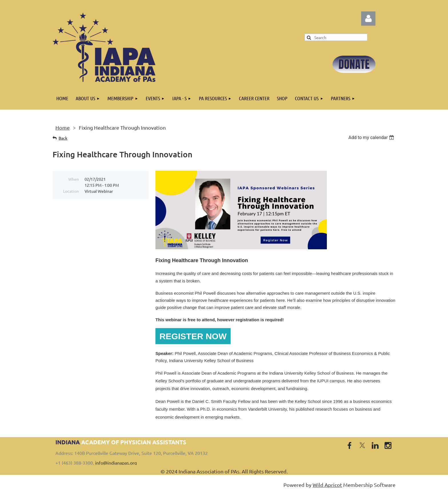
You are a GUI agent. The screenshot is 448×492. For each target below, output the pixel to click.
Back (63, 138)
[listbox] (372, 137)
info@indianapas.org (116, 463)
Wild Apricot (327, 485)
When (74, 179)
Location (71, 191)
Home (63, 127)
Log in (368, 19)
